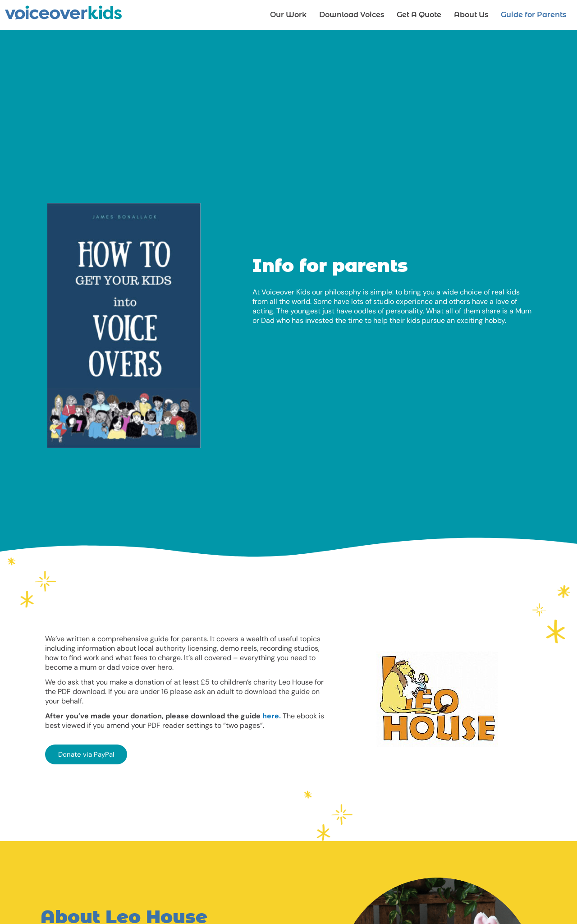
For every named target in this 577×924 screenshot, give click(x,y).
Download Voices (352, 15)
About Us (471, 15)
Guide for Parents (533, 15)
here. (272, 716)
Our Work (288, 15)
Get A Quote (419, 15)
